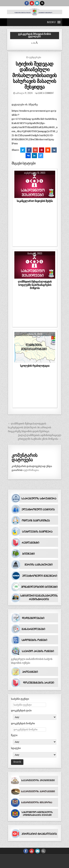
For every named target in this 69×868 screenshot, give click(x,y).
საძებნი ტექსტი (20, 699)
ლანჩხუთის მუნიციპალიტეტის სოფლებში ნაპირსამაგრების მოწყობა (35, 285)
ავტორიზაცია (31, 470)
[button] (51, 22)
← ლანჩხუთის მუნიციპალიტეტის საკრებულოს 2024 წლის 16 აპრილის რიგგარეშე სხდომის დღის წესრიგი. (30, 427)
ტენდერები (35, 57)
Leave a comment (46, 93)
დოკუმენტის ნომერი (23, 723)
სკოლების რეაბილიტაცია (35, 366)
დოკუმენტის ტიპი (21, 711)
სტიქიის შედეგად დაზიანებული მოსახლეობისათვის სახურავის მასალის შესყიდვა (35, 75)
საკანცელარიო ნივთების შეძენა (35, 201)
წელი (14, 735)
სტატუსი (16, 748)
